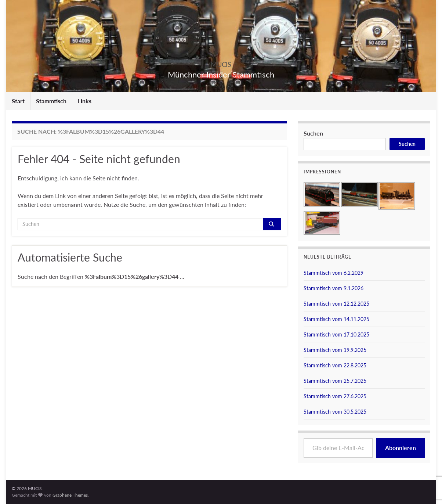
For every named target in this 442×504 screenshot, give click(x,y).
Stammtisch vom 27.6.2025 (335, 396)
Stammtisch (51, 101)
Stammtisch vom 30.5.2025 (335, 412)
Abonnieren (401, 448)
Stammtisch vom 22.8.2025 (335, 365)
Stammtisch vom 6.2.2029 (334, 273)
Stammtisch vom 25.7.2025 (335, 381)
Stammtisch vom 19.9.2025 (335, 350)
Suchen (313, 133)
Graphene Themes (70, 495)
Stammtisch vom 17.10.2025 (336, 334)
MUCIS (221, 62)
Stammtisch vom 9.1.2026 (334, 288)
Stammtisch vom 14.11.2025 (336, 319)
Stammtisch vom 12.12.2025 (336, 304)
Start (18, 101)
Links (85, 101)
